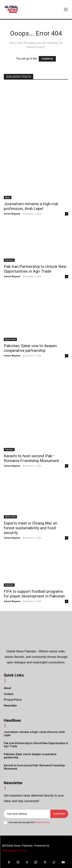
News (8, 197)
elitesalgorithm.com (14, 850)
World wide (10, 339)
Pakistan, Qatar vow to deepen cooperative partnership (30, 348)
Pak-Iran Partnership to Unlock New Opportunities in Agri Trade (35, 269)
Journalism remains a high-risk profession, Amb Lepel (31, 206)
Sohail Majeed (12, 214)
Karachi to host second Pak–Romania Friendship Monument (31, 458)
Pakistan (9, 260)
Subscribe (59, 814)
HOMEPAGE (47, 59)
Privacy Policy (42, 822)
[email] (27, 814)
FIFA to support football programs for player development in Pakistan (34, 594)
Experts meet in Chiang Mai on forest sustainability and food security (30, 528)
